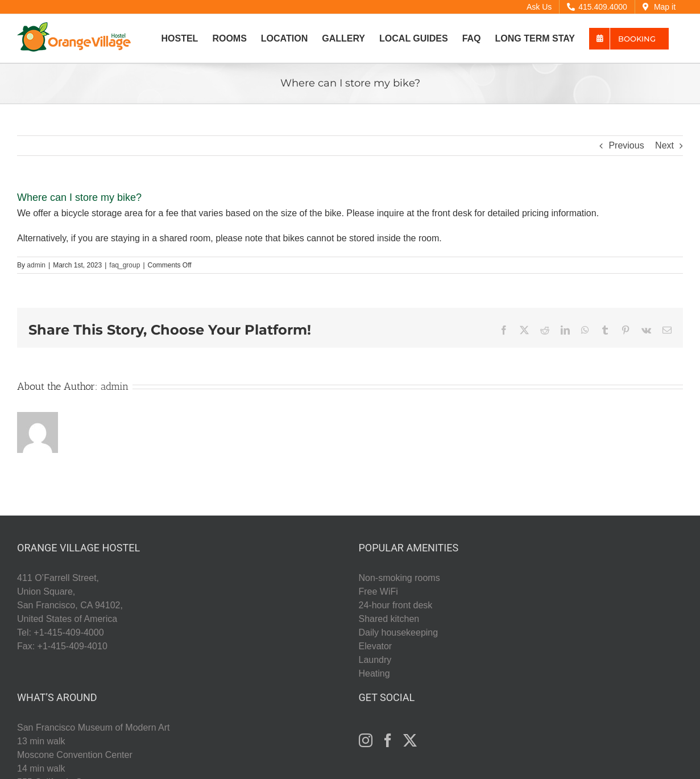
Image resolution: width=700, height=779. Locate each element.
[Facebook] (388, 740)
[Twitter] (410, 740)
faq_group (125, 265)
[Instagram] (366, 740)
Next (664, 145)
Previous (626, 145)
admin (36, 265)
